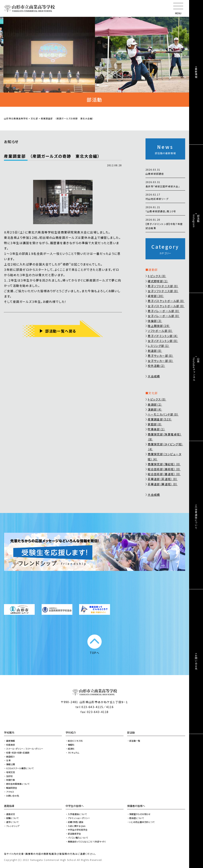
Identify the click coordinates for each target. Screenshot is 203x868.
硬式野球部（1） (158, 281)
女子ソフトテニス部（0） (163, 291)
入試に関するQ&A (77, 826)
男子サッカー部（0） (160, 356)
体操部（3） (155, 321)
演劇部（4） (155, 409)
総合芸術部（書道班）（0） (164, 474)
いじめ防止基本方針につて (142, 822)
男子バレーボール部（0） (164, 311)
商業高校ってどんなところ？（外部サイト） (87, 842)
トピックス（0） (157, 276)
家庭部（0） (155, 424)
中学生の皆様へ (75, 806)
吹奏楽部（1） (156, 429)
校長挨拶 (11, 745)
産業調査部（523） (160, 419)
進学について (12, 822)
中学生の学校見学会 (78, 830)
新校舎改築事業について (18, 784)
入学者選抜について (77, 814)
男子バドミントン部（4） (163, 336)
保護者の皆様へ (136, 806)
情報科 (71, 745)
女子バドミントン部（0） (163, 341)
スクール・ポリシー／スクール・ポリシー (25, 749)
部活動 (131, 732)
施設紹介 (11, 757)
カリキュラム (73, 753)
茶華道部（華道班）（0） (163, 484)
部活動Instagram (196, 221)
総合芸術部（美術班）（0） (164, 469)
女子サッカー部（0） (160, 361)
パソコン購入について (78, 838)
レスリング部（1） (159, 346)
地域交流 (11, 772)
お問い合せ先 (13, 796)
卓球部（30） (156, 296)
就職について (12, 818)
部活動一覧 (135, 741)
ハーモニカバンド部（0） (163, 414)
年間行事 (11, 780)
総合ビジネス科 (75, 741)
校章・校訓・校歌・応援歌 (18, 753)
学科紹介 (71, 732)
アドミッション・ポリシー (79, 818)
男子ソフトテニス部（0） (163, 286)
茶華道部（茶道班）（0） (163, 479)
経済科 (71, 749)
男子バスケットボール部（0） (166, 301)
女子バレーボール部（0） (164, 316)
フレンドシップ (13, 826)
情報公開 (11, 764)
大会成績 (154, 376)
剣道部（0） (155, 351)
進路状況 (11, 814)
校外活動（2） (156, 366)
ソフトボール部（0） (160, 331)
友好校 (9, 776)
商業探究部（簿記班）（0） (164, 464)
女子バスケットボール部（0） (166, 306)
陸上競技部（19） (159, 326)
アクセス (10, 792)
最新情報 (11, 741)
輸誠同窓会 (12, 788)
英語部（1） (155, 404)
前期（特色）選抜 (76, 822)
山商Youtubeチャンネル (196, 369)
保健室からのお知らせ (140, 814)
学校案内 (9, 732)
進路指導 (9, 806)
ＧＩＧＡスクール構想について (20, 768)
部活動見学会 (74, 834)
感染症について (137, 818)
